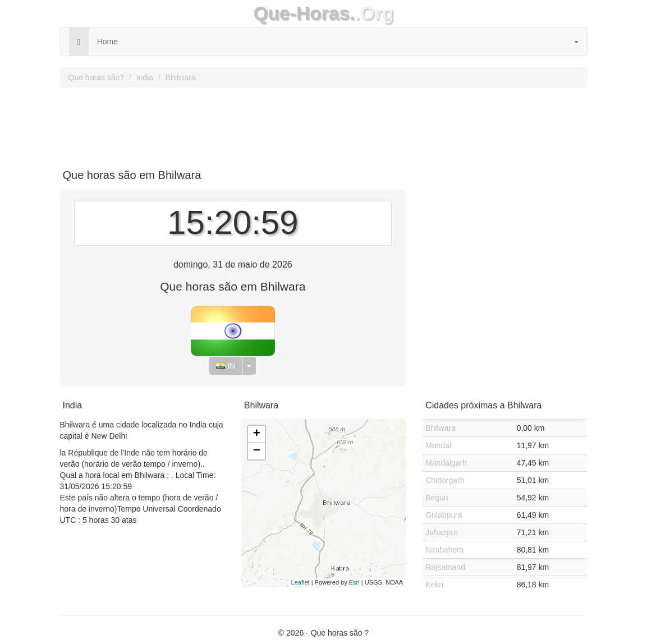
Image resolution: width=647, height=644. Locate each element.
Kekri (434, 585)
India (145, 77)
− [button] (257, 451)
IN (226, 366)
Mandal (438, 445)
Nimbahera (444, 550)
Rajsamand (445, 567)
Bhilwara (181, 77)
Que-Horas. (304, 13)
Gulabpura (444, 515)
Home (107, 42)
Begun (437, 498)
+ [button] (257, 434)
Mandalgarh (446, 463)
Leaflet (300, 582)
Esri (354, 582)
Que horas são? (97, 77)
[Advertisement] (324, 124)
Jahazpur (442, 532)
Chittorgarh (445, 480)
